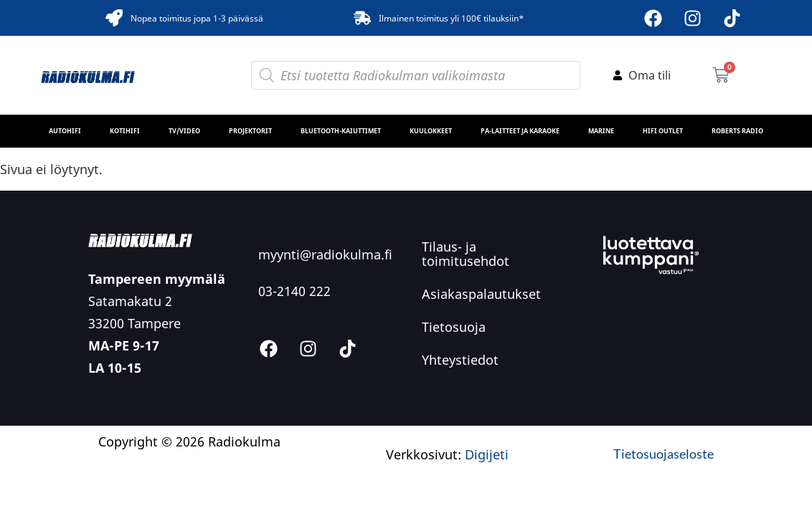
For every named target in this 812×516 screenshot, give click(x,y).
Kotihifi (125, 131)
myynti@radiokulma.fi (325, 254)
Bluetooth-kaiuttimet (341, 131)
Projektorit (250, 131)
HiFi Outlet (663, 131)
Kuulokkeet (431, 131)
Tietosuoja (454, 327)
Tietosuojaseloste (664, 454)
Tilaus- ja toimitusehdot (466, 254)
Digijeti (487, 454)
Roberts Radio (737, 131)
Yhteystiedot (460, 360)
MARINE (601, 131)
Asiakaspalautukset (481, 294)
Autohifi (65, 131)
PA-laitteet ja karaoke (520, 131)
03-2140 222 (294, 291)
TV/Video (184, 131)
